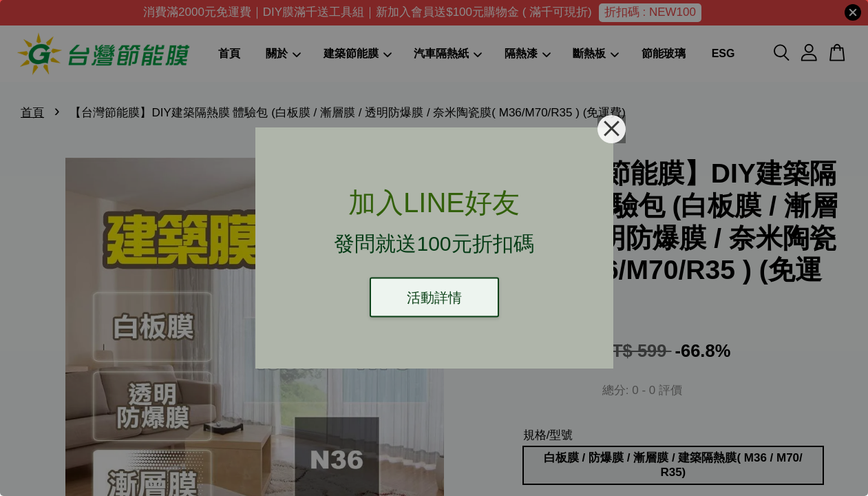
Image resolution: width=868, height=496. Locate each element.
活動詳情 (434, 298)
